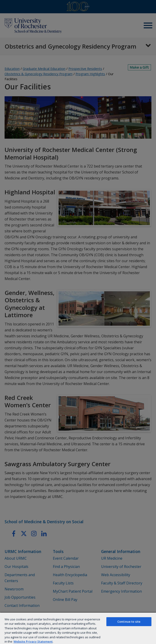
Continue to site (129, 622)
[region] (78, 628)
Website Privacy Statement (33, 641)
